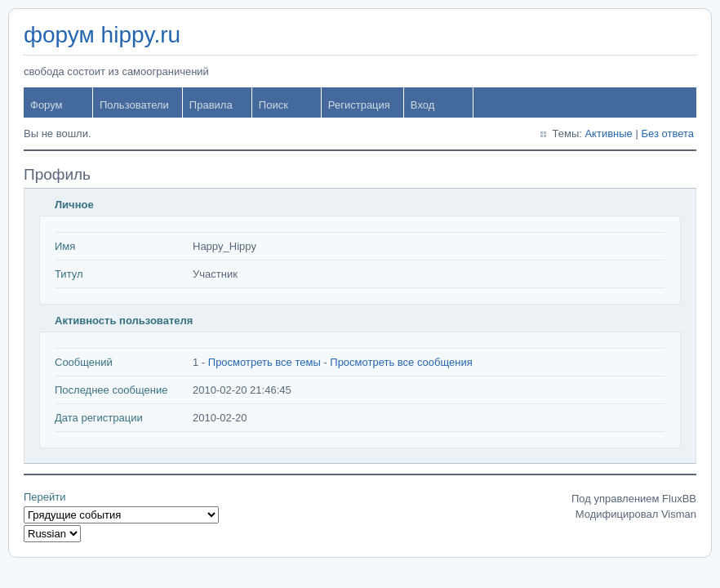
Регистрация (359, 105)
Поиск (273, 105)
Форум (47, 105)
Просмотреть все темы (264, 362)
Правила (211, 105)
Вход (422, 105)
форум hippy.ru (102, 35)
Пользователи (134, 105)
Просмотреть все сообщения (401, 362)
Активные (608, 134)
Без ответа (667, 134)
